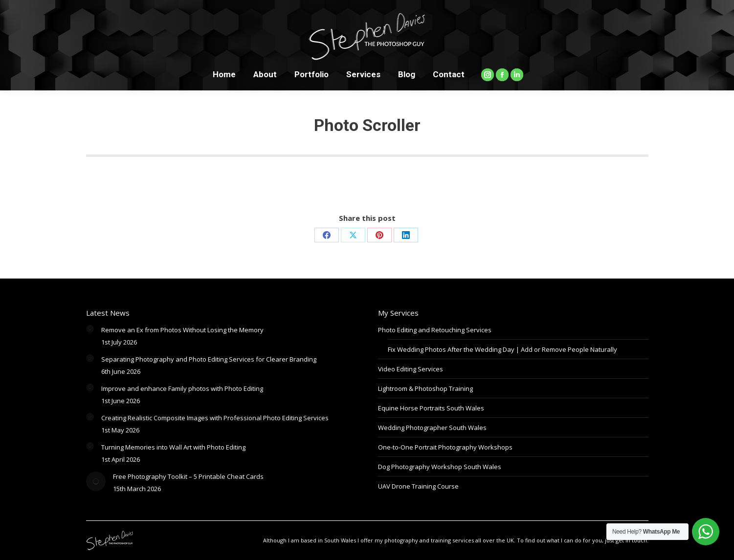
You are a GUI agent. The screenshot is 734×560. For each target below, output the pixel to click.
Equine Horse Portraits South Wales (431, 408)
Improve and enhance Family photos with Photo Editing (182, 388)
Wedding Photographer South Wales (432, 428)
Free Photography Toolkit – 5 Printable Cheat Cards (188, 476)
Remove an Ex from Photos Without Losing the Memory (182, 330)
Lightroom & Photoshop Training (425, 388)
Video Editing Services (411, 369)
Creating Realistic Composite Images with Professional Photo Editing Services (215, 418)
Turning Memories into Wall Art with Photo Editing (173, 447)
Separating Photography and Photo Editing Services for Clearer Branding (209, 359)
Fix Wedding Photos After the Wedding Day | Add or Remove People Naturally (502, 349)
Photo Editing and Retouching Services (435, 330)
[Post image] (90, 329)
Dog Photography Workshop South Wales (440, 467)
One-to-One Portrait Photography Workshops (445, 447)
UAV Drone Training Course (418, 486)
